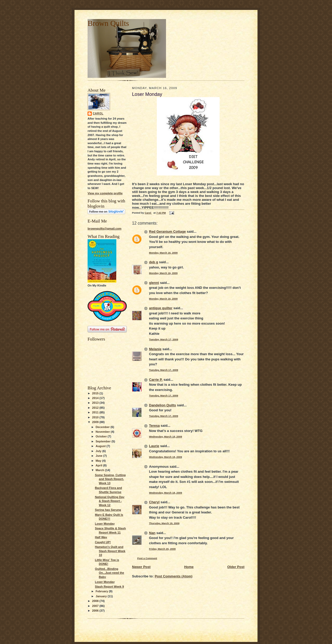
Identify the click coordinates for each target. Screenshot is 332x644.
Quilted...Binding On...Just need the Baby (110, 573)
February (102, 591)
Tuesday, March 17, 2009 (164, 339)
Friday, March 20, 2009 (162, 549)
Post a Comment (147, 558)
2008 (96, 601)
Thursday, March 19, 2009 (164, 523)
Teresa (154, 426)
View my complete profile (105, 193)
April (99, 465)
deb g (154, 262)
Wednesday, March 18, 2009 (165, 437)
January (102, 596)
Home (189, 567)
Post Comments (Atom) (174, 576)
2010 (96, 417)
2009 (96, 422)
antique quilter (161, 308)
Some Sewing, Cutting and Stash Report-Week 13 (110, 479)
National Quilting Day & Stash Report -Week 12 (110, 501)
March (100, 470)
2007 (96, 606)
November (103, 432)
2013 (96, 403)
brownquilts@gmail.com (104, 229)
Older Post (236, 567)
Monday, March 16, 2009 (163, 253)
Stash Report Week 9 (109, 587)
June (99, 456)
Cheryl (154, 502)
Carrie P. (156, 380)
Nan (152, 533)
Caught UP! (103, 542)
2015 (96, 393)
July (99, 451)
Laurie (154, 446)
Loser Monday (105, 524)
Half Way (101, 537)
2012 (96, 408)
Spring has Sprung (108, 510)
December (103, 427)
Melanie (155, 349)
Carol (98, 113)
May (99, 461)
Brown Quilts (108, 23)
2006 (96, 611)
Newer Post (141, 567)
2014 (96, 398)
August (101, 446)
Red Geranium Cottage (167, 232)
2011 (96, 412)
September (104, 441)
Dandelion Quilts (162, 405)
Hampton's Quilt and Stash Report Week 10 (110, 551)
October (102, 436)
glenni (154, 283)
